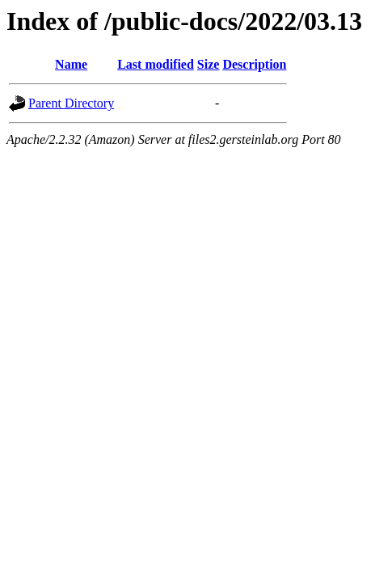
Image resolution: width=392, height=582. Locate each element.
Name (71, 64)
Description (254, 64)
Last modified (156, 64)
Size (209, 64)
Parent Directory (71, 103)
